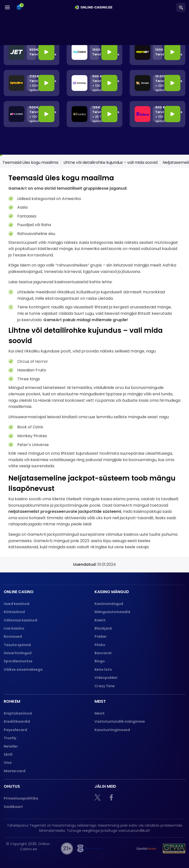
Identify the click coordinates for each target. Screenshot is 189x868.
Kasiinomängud (109, 604)
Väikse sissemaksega (23, 669)
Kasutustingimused (112, 730)
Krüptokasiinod (18, 713)
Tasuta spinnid (17, 645)
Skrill (8, 754)
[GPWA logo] (174, 849)
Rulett (100, 620)
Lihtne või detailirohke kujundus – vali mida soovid (110, 162)
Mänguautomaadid (112, 612)
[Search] (181, 7)
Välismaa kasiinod (20, 620)
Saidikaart (13, 807)
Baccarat (103, 653)
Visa (8, 763)
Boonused (13, 636)
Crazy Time (105, 686)
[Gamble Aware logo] (146, 849)
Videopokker (106, 678)
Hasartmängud (18, 653)
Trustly (10, 738)
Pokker (101, 636)
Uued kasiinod (16, 604)
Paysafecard (15, 730)
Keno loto (103, 669)
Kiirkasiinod (14, 612)
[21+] (67, 849)
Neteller (11, 746)
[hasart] (118, 849)
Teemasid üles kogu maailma (30, 162)
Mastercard (15, 771)
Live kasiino (14, 628)
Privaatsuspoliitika (21, 798)
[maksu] (89, 849)
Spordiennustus (18, 661)
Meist (100, 713)
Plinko (100, 645)
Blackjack (103, 628)
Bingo (100, 661)
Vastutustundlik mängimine (120, 721)
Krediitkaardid (17, 721)
